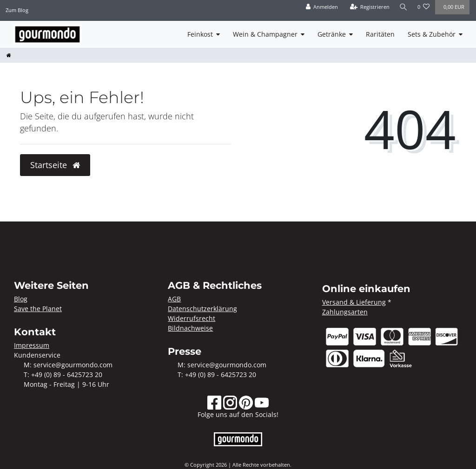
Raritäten (380, 34)
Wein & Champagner (265, 34)
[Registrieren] (369, 7)
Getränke (332, 34)
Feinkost (200, 34)
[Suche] (403, 7)
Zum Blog (17, 10)
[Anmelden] (321, 7)
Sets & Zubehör (432, 34)
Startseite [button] (55, 165)
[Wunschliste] (424, 7)
